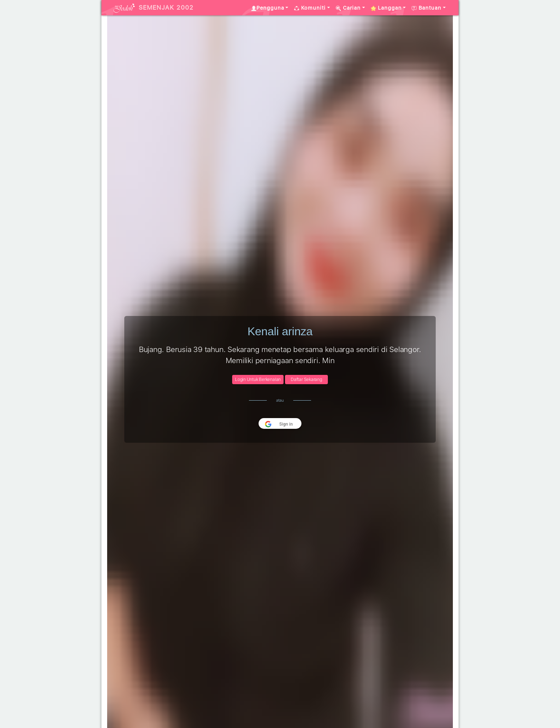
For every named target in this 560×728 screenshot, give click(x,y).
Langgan (386, 8)
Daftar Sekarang (306, 380)
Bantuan (426, 8)
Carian (348, 8)
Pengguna (268, 8)
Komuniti (310, 8)
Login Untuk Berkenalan (258, 380)
